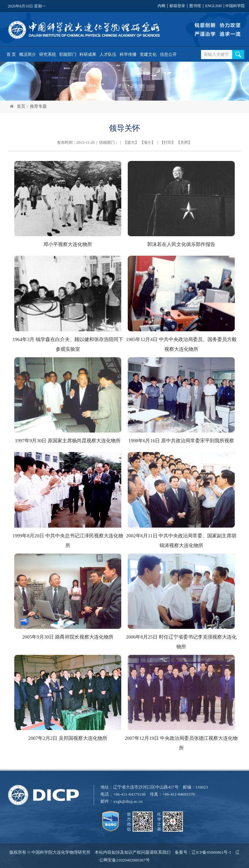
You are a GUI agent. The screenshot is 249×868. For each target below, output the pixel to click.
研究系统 (48, 54)
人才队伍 (108, 54)
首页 (21, 106)
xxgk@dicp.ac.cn (128, 801)
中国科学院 (235, 6)
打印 (168, 142)
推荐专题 (38, 106)
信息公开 (168, 54)
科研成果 (88, 54)
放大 (131, 142)
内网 (161, 6)
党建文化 (148, 54)
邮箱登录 (177, 6)
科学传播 (128, 54)
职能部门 (68, 54)
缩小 (148, 142)
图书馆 (195, 6)
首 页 (11, 54)
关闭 (184, 142)
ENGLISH (213, 6)
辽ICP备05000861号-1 (211, 852)
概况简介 (28, 54)
